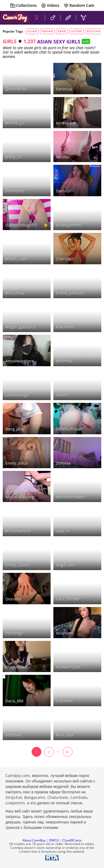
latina (77, 31)
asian (32, 31)
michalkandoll (18, 531)
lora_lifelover (68, 599)
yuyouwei (65, 701)
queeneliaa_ (17, 89)
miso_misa (15, 293)
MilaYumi (65, 633)
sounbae (13, 735)
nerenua (64, 89)
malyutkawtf (17, 667)
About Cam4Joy (34, 840)
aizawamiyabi (69, 667)
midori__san (16, 259)
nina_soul (65, 735)
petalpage (14, 633)
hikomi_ (63, 395)
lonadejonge (17, 395)
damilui (63, 191)
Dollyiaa (63, 463)
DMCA (54, 840)
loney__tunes (18, 565)
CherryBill (65, 259)
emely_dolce (17, 463)
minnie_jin (15, 123)
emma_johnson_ (71, 293)
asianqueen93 (69, 225)
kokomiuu (65, 327)
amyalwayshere (20, 361)
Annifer (63, 157)
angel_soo (65, 565)
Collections (23, 5)
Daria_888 (14, 701)
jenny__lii (14, 157)
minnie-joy (66, 123)
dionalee (13, 599)
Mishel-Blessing (20, 497)
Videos (50, 5)
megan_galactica (21, 327)
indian (47, 31)
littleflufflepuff (69, 429)
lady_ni (63, 531)
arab (62, 31)
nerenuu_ (65, 361)
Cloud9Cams (72, 840)
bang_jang (15, 429)
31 (68, 752)
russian (94, 31)
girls (10, 41)
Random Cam (79, 5)
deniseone (15, 191)
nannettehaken (70, 497)
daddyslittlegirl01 (22, 225)
